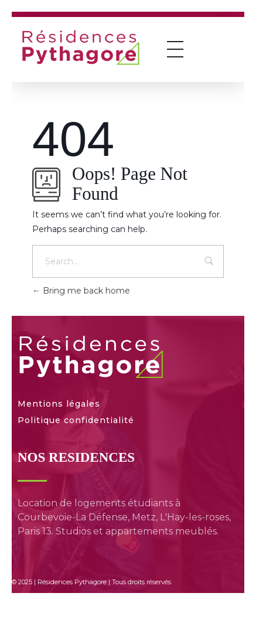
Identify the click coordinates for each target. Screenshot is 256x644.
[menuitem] (122, 603)
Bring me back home (81, 291)
